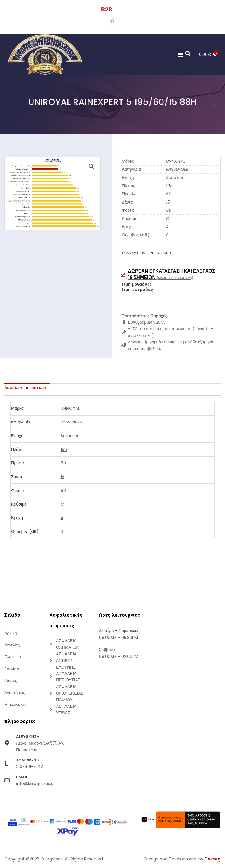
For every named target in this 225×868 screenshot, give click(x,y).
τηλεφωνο (28, 760)
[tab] (27, 387)
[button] (180, 54)
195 (169, 186)
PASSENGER (177, 169)
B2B (107, 9)
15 (168, 202)
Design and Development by (183, 859)
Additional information (27, 387)
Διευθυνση (28, 737)
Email (22, 777)
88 (169, 210)
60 (169, 194)
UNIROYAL (176, 161)
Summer (175, 178)
